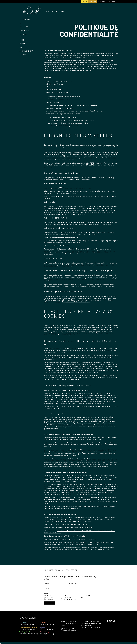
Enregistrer (50, 603)
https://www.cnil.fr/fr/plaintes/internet (76, 302)
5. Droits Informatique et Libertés (57, 92)
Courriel (47, 588)
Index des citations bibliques (90, 627)
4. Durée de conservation (54, 90)
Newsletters (48, 593)
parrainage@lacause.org (27, 629)
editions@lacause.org (47, 629)
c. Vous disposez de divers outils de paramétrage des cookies (68, 123)
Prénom (47, 583)
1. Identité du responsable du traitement (59, 81)
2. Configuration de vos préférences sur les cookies (63, 114)
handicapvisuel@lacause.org (28, 634)
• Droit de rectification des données (59, 99)
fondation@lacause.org (26, 624)
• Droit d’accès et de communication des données (64, 96)
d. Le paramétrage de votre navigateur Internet (63, 126)
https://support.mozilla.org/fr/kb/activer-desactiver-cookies (71, 528)
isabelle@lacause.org (47, 634)
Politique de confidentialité (90, 621)
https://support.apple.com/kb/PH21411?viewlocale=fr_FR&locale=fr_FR (74, 539)
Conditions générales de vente (91, 623)
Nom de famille (73, 583)
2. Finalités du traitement (54, 84)
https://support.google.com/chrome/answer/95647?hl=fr (70, 524)
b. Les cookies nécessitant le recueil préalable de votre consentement (71, 120)
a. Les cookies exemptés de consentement (62, 117)
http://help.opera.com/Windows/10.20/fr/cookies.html (68, 536)
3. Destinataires (51, 87)
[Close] (1, 644)
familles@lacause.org (47, 624)
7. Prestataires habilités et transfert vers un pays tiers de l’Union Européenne (72, 105)
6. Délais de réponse (52, 102)
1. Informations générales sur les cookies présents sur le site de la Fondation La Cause (74, 111)
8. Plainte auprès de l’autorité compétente (60, 108)
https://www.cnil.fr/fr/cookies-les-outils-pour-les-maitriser (78, 544)
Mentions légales (86, 625)
